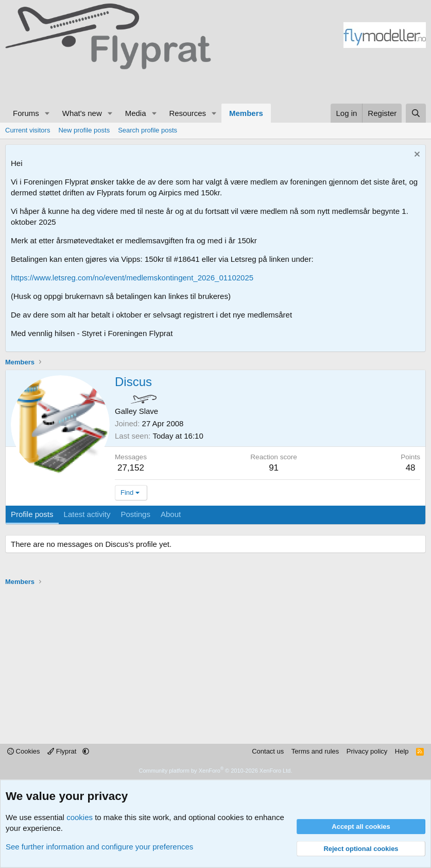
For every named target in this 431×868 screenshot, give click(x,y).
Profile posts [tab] (32, 514)
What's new (82, 113)
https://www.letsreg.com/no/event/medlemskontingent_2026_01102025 (132, 278)
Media (136, 113)
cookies (80, 817)
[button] (47, 113)
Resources (187, 113)
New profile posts (84, 130)
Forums (26, 113)
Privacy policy (367, 751)
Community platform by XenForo (216, 771)
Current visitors (28, 130)
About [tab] (171, 514)
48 (411, 468)
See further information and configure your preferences (99, 847)
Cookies (24, 751)
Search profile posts (148, 130)
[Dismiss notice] (416, 155)
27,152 (131, 468)
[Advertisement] (98, 85)
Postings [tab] (135, 514)
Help (402, 751)
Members (246, 113)
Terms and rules (315, 751)
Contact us (268, 751)
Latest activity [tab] (87, 514)
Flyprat (63, 751)
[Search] (416, 113)
